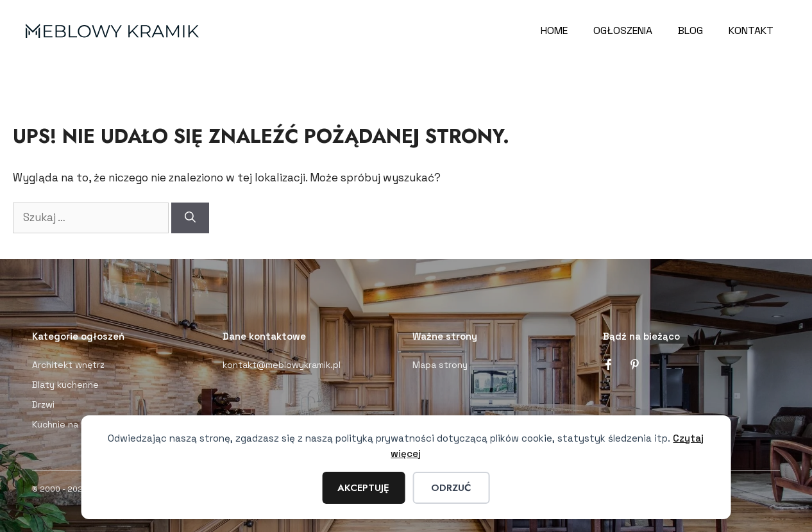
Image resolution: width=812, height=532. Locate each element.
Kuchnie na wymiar (71, 424)
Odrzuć (451, 488)
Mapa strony (440, 365)
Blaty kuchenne (65, 385)
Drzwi (43, 404)
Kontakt (751, 30)
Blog (690, 30)
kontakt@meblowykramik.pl (282, 365)
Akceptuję (363, 488)
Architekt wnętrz (68, 365)
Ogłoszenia (623, 30)
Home (554, 30)
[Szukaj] (190, 218)
